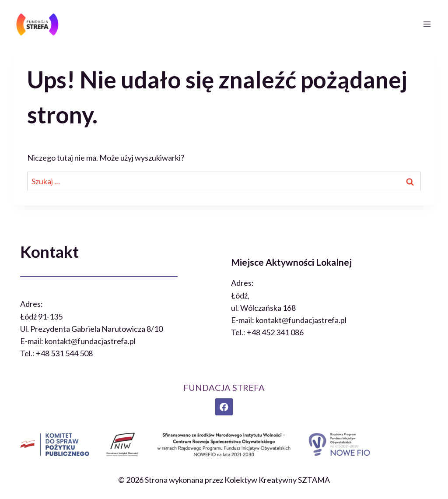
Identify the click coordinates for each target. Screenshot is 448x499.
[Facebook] (224, 407)
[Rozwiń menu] (427, 24)
